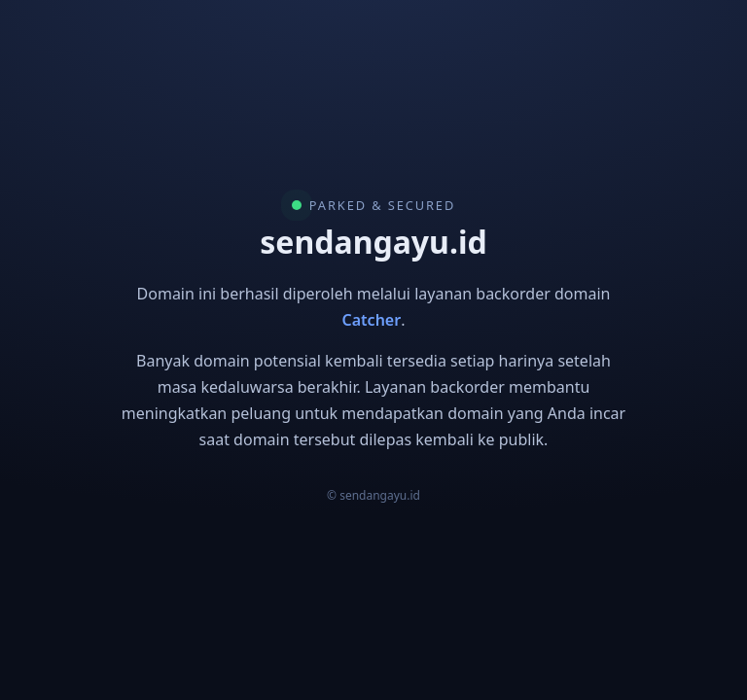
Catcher (372, 320)
